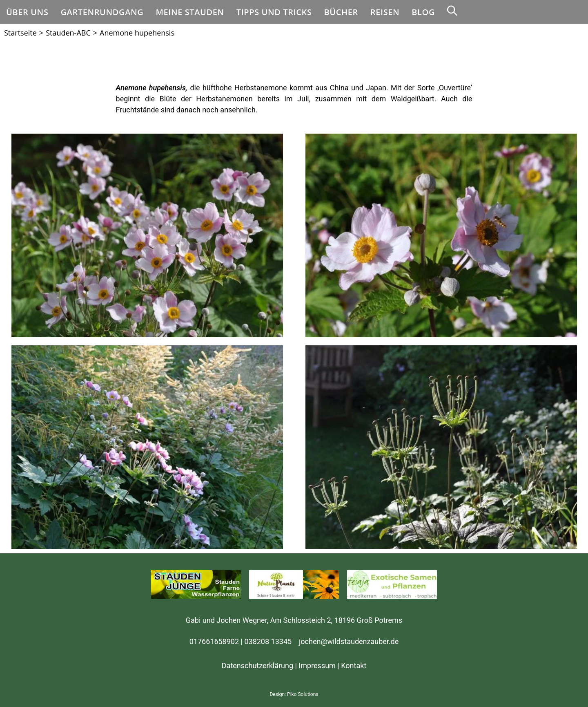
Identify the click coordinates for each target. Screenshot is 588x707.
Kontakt (354, 666)
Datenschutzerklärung (257, 666)
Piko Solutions (303, 694)
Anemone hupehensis (137, 33)
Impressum (317, 666)
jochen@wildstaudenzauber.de (349, 641)
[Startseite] (20, 33)
